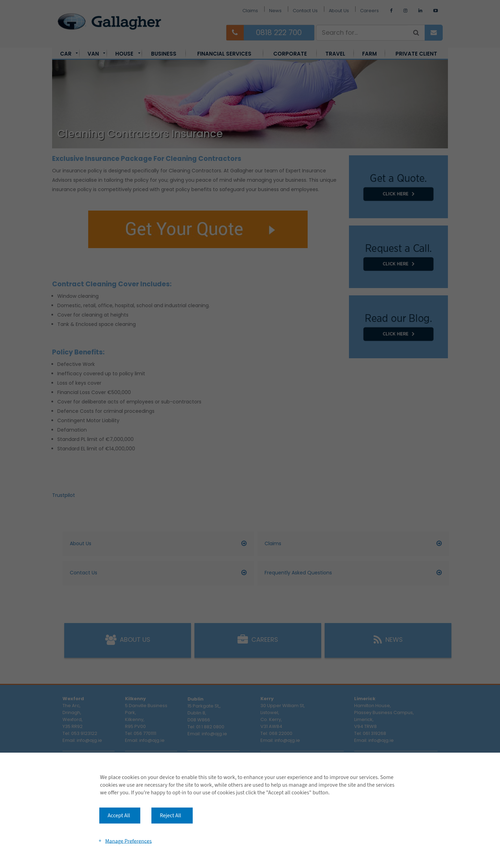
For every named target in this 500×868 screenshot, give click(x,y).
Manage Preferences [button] (128, 841)
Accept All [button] (119, 816)
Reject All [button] (170, 816)
